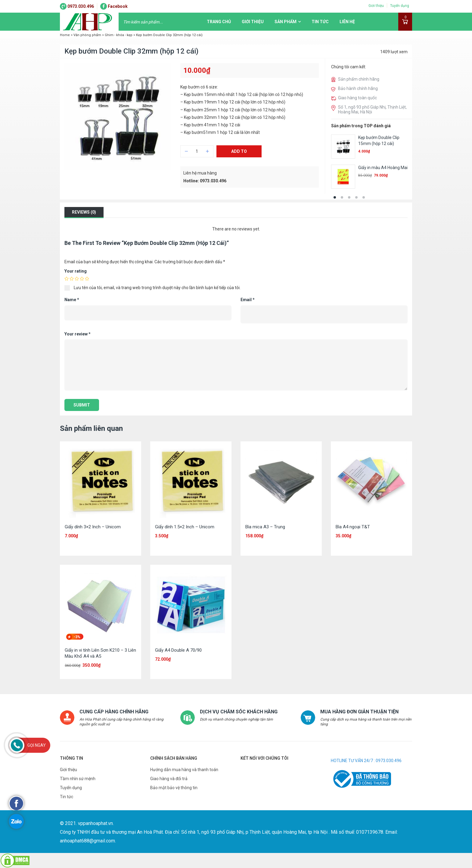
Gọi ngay (37, 745)
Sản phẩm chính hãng (359, 79)
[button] (335, 197)
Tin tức (320, 22)
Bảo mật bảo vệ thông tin (174, 788)
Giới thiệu (376, 6)
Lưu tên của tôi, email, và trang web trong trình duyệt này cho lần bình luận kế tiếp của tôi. (157, 288)
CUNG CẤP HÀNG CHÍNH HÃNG (114, 712)
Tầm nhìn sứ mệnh (78, 779)
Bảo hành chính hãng (358, 88)
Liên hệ (347, 22)
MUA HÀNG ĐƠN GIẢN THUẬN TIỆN (359, 712)
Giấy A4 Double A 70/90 (178, 650)
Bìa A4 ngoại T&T (353, 527)
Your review (78, 334)
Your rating (76, 271)
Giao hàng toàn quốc (357, 98)
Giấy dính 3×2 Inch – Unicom (93, 527)
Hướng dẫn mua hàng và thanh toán (184, 770)
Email (248, 300)
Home (65, 35)
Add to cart (239, 153)
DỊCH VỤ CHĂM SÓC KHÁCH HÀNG (239, 712)
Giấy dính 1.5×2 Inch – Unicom (185, 527)
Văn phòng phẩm (87, 35)
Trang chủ (219, 22)
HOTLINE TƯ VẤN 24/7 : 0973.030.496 (366, 761)
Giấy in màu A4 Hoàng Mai (383, 168)
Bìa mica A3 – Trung (265, 527)
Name (72, 300)
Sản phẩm (286, 22)
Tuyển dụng (400, 6)
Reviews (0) (84, 212)
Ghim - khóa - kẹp (119, 35)
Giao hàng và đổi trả (169, 779)
